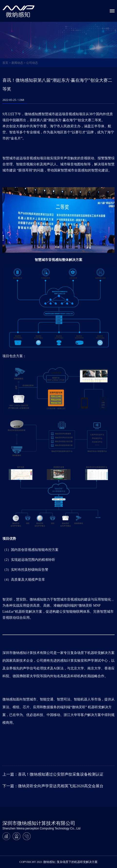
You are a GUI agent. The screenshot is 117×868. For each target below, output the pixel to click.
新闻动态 (17, 63)
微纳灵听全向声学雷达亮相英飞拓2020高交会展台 (61, 786)
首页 (5, 63)
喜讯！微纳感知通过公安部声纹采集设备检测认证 (61, 774)
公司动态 (32, 63)
